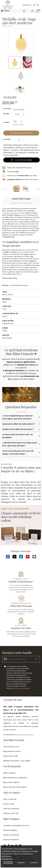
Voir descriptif (10, 97)
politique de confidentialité (20, 688)
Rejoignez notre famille (17, 653)
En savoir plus (7, 859)
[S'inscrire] (36, 659)
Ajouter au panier (24, 160)
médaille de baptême (11, 213)
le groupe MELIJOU (26, 735)
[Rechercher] (24, 11)
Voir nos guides (19, 109)
